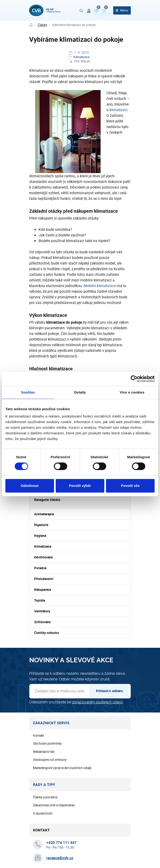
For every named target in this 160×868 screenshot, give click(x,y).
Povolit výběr (80, 486)
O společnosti (43, 813)
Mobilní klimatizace (100, 286)
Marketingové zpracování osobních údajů (62, 768)
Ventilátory (42, 611)
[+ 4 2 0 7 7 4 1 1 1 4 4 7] (61, 842)
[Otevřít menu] (122, 10)
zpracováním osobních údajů (97, 702)
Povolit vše (130, 486)
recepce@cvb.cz (60, 858)
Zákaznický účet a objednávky (54, 805)
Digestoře (41, 525)
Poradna (40, 568)
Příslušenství (44, 579)
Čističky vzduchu (47, 633)
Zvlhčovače (42, 622)
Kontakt (38, 735)
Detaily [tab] (80, 392)
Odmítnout (30, 486)
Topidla (40, 600)
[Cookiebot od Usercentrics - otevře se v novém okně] (134, 379)
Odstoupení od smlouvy (50, 760)
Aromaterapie (44, 514)
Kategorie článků (47, 500)
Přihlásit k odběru (109, 691)
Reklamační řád (44, 752)
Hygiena (40, 536)
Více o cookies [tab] (132, 392)
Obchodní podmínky (47, 743)
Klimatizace (82, 57)
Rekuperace (43, 590)
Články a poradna (45, 797)
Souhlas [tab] (28, 392)
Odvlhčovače (43, 557)
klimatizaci (118, 110)
